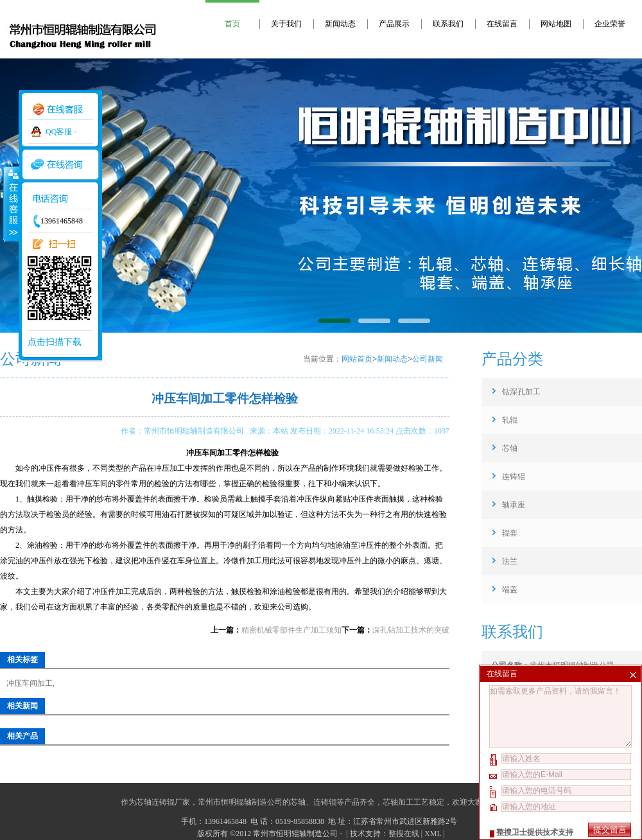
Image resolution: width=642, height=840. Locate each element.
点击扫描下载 (55, 342)
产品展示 (394, 24)
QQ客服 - (61, 132)
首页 (232, 24)
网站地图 (556, 24)
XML (433, 834)
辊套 (510, 533)
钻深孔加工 (521, 392)
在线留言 (502, 24)
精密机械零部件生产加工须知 (291, 630)
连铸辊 (514, 477)
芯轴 (510, 448)
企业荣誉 (610, 24)
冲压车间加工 (30, 683)
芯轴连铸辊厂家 (163, 802)
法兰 (510, 561)
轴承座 (514, 505)
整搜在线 (404, 834)
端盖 (510, 590)
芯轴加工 (398, 802)
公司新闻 (428, 359)
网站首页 (357, 359)
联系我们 (448, 24)
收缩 (11, 204)
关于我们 (286, 24)
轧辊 (510, 420)
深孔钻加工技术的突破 (411, 630)
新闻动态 (340, 24)
